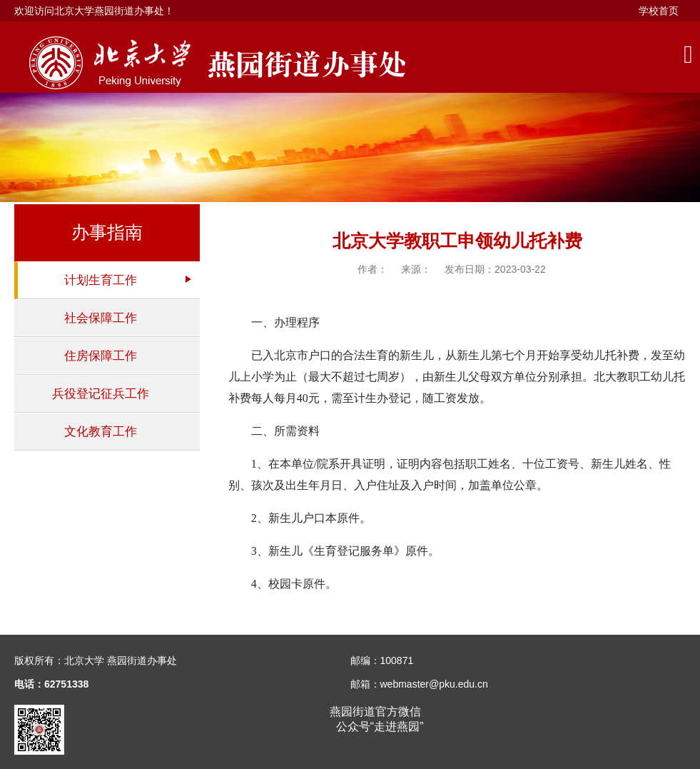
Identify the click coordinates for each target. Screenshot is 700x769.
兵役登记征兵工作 (101, 394)
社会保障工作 (101, 318)
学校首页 (659, 11)
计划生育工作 (101, 280)
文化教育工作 (101, 432)
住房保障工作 (101, 356)
